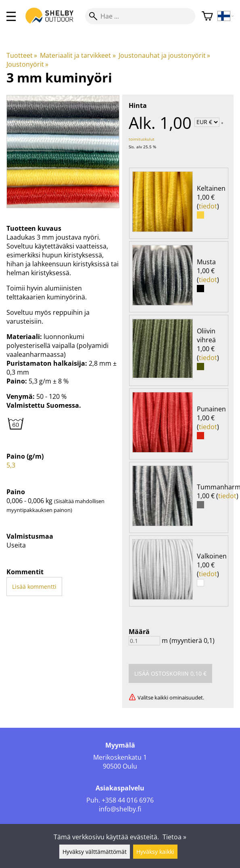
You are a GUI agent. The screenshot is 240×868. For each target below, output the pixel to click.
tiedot (208, 206)
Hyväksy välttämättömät (95, 852)
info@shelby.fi (120, 809)
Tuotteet (22, 55)
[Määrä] (144, 641)
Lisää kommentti (34, 587)
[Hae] (140, 16)
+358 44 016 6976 (128, 800)
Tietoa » (174, 837)
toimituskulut (142, 139)
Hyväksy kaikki (155, 852)
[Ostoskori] (207, 16)
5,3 (11, 465)
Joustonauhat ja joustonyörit (164, 55)
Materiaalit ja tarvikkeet (78, 55)
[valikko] (11, 16)
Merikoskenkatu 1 (120, 757)
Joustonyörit (27, 64)
